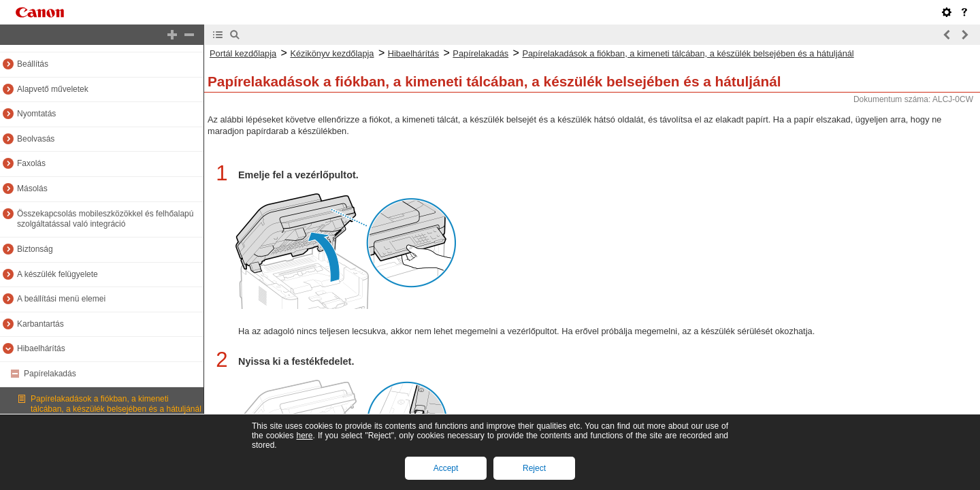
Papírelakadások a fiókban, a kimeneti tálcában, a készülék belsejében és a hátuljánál (116, 404)
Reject (534, 468)
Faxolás (31, 163)
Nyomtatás (36, 114)
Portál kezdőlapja (243, 53)
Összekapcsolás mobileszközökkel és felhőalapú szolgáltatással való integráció (105, 219)
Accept (446, 468)
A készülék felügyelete (58, 274)
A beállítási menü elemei (61, 299)
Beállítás (33, 64)
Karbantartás (40, 324)
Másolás (32, 189)
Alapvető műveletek (53, 89)
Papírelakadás (50, 374)
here (304, 436)
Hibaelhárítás (41, 348)
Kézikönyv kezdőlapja (332, 53)
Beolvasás (36, 139)
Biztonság (35, 249)
